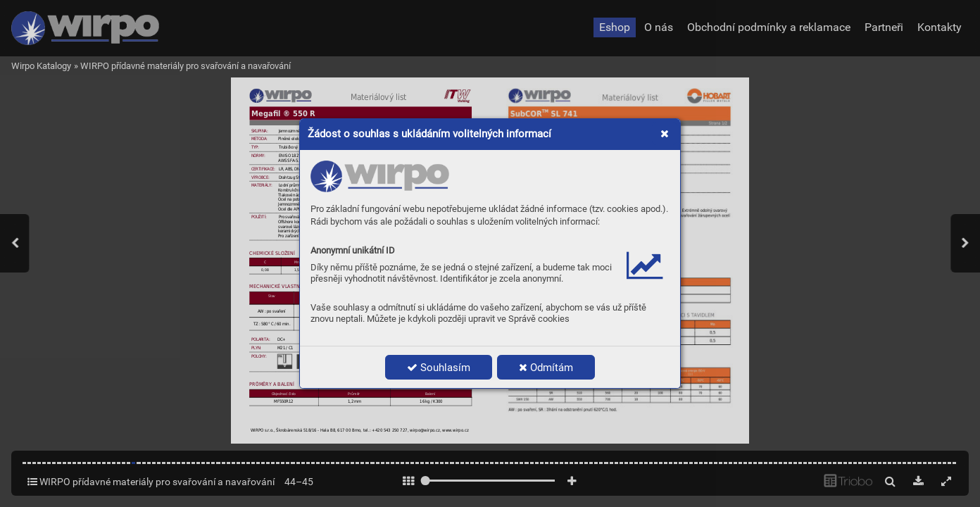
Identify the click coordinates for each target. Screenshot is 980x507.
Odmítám (546, 368)
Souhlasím (439, 368)
